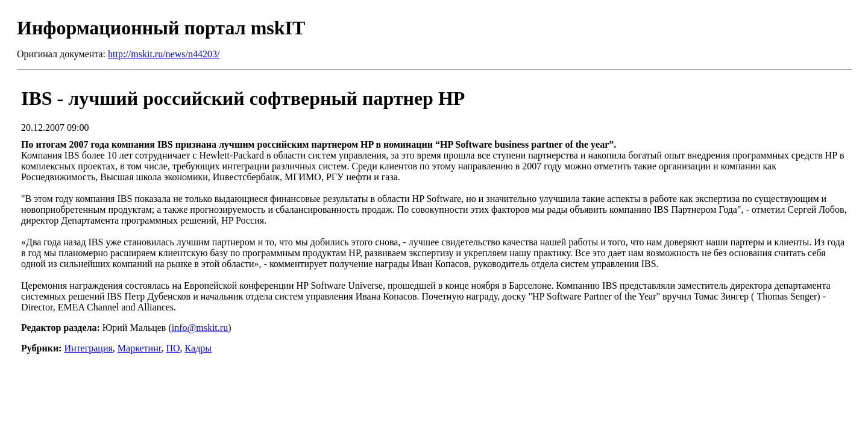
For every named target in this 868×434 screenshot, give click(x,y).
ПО (173, 348)
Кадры (198, 348)
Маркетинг (140, 348)
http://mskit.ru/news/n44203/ (164, 54)
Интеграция (88, 348)
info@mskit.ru (200, 328)
